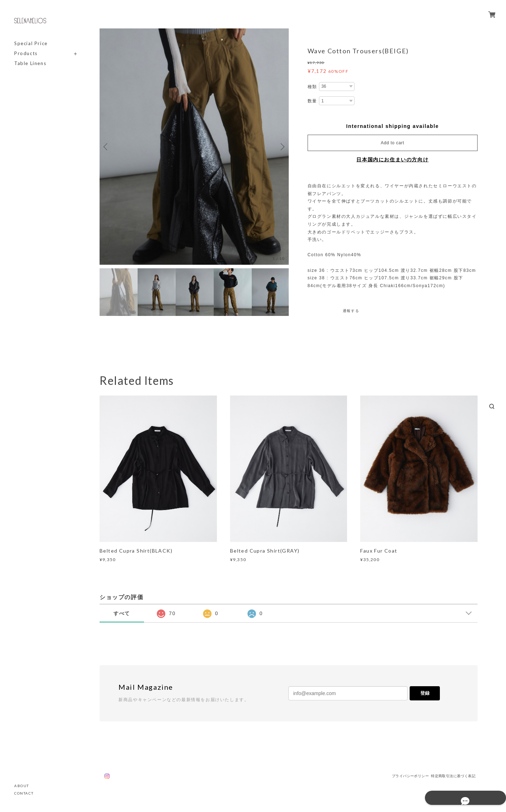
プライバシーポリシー (410, 776)
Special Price (31, 44)
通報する (351, 311)
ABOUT (22, 786)
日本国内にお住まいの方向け (392, 160)
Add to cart (393, 143)
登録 (425, 693)
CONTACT (24, 793)
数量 (312, 101)
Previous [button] (107, 147)
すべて (122, 613)
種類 (312, 87)
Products (26, 53)
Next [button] (282, 147)
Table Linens (30, 63)
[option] (194, 147)
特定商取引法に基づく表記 (453, 776)
